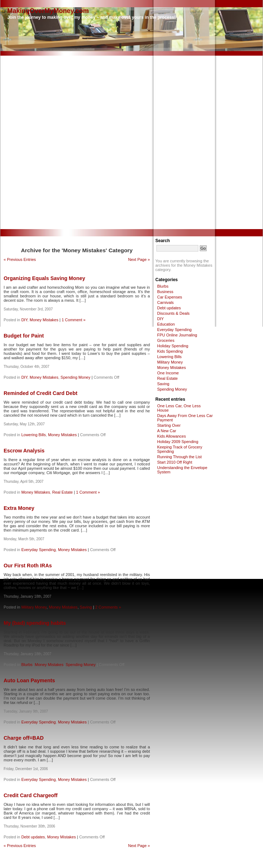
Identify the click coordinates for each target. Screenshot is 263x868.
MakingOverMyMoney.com (48, 11)
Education (166, 324)
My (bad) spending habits (35, 623)
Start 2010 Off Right (175, 462)
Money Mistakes (44, 320)
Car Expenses (170, 297)
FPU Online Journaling (177, 335)
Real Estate (63, 492)
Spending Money (76, 377)
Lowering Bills (34, 435)
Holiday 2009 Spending (178, 442)
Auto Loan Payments (29, 680)
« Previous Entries (20, 259)
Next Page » (139, 259)
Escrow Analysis (24, 451)
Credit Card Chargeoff (31, 795)
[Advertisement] (87, 142)
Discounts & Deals (173, 313)
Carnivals (165, 302)
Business (165, 292)
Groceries (166, 340)
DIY (24, 320)
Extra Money (19, 508)
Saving (86, 607)
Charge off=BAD (24, 738)
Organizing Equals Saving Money (44, 278)
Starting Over (169, 425)
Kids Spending (170, 351)
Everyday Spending (38, 550)
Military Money (34, 607)
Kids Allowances (172, 436)
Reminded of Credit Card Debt (40, 393)
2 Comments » (108, 607)
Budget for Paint (24, 336)
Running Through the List (179, 457)
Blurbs (27, 665)
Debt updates (33, 837)
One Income (168, 373)
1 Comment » (74, 320)
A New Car (167, 431)
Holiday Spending (173, 346)
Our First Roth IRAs (28, 566)
